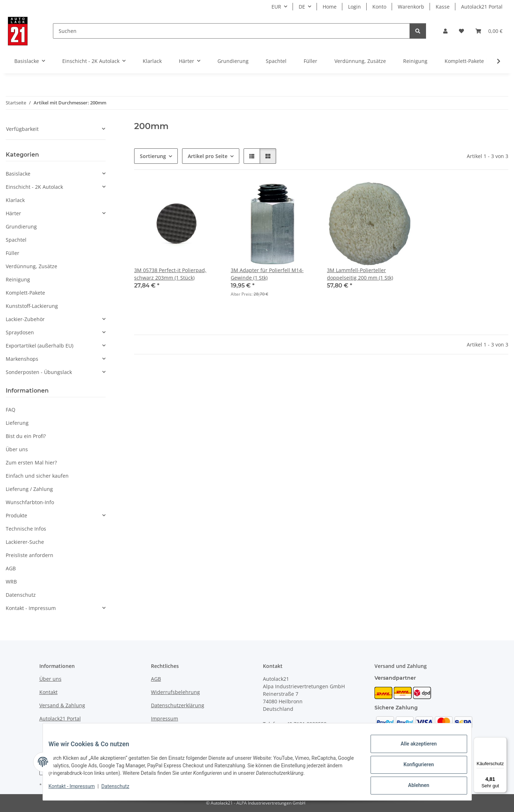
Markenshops (22, 359)
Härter (13, 213)
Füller (13, 253)
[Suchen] (231, 31)
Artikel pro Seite (208, 156)
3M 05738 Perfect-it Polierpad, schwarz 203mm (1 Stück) (170, 274)
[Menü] (503, 742)
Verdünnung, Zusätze (31, 266)
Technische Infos (26, 529)
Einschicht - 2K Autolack (34, 187)
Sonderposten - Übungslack (39, 372)
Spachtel (16, 240)
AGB (11, 568)
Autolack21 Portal (482, 7)
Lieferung (17, 423)
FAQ (11, 410)
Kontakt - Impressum (77, 790)
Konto (379, 7)
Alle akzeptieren (413, 749)
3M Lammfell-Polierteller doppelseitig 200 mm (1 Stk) (360, 274)
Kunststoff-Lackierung (32, 306)
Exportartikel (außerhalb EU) (40, 346)
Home (330, 7)
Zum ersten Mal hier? (31, 462)
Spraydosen (20, 332)
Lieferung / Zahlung (29, 489)
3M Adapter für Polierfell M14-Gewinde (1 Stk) (267, 274)
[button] (445, 31)
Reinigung (18, 279)
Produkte (16, 515)
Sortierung (153, 156)
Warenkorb (411, 7)
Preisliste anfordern (30, 555)
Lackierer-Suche (25, 542)
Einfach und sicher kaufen (37, 476)
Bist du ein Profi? (26, 436)
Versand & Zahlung (62, 705)
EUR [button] (276, 7)
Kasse (443, 7)
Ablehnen (413, 787)
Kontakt (48, 692)
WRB (11, 582)
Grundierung (21, 227)
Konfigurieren (413, 768)
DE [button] (302, 7)
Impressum (165, 719)
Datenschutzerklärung (178, 705)
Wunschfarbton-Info (30, 502)
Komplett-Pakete (25, 293)
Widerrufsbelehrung (175, 692)
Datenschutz (121, 790)
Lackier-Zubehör (25, 319)
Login (354, 7)
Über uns (17, 449)
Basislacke (18, 174)
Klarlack (15, 200)
